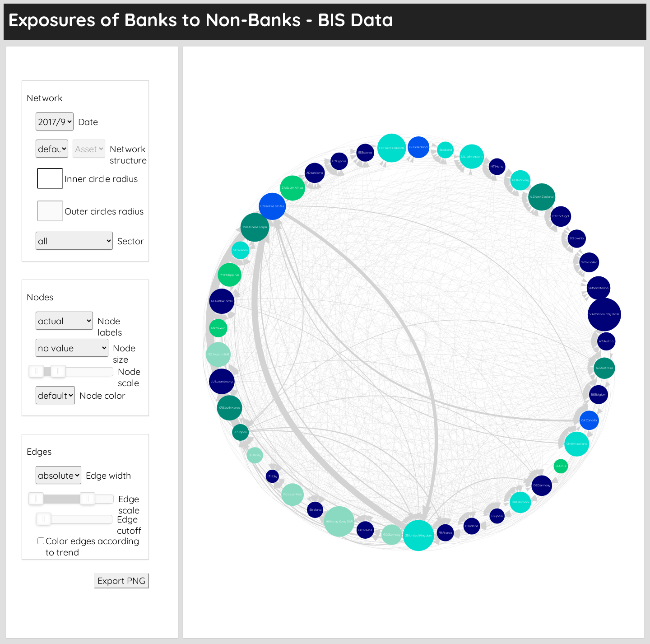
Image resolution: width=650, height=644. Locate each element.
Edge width (108, 475)
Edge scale (129, 499)
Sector (131, 241)
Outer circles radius (104, 211)
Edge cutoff (129, 519)
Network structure (128, 149)
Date (88, 122)
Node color (102, 395)
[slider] (36, 371)
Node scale (129, 371)
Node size (124, 348)
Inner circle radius (101, 179)
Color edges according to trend (92, 541)
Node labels (110, 321)
